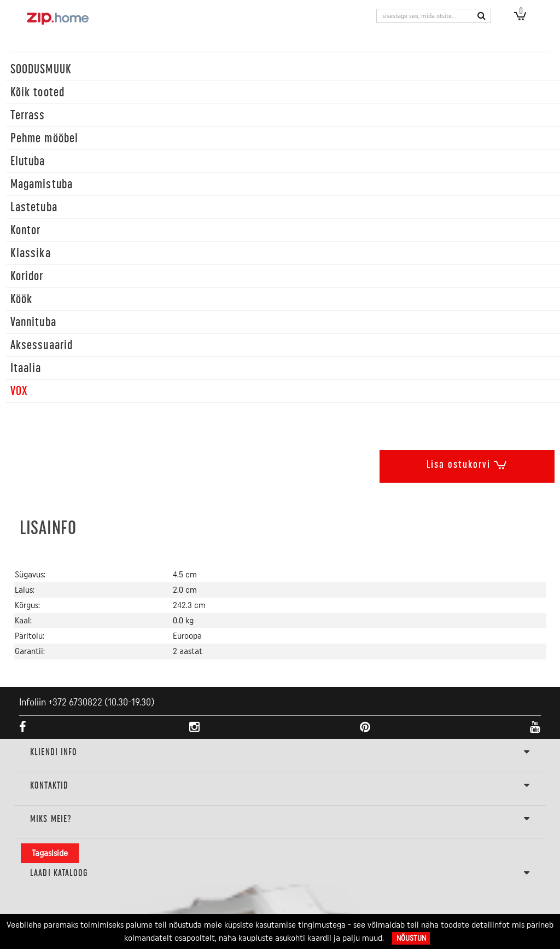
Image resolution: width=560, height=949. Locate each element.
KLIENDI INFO (280, 753)
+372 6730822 (75, 702)
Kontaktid (280, 786)
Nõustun (411, 938)
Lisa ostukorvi (467, 462)
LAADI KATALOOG (280, 873)
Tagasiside (50, 853)
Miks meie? (280, 819)
